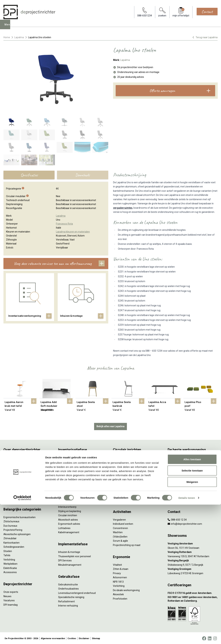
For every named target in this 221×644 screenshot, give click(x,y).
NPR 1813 (118, 581)
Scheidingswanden (14, 546)
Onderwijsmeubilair (178, 499)
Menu (8, 27)
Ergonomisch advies (69, 523)
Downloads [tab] (83, 175)
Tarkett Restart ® (122, 478)
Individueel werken (123, 523)
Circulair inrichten (68, 515)
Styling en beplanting (70, 510)
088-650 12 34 (177, 519)
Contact (207, 12)
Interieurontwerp (67, 506)
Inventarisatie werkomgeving (74, 457)
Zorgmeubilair (175, 495)
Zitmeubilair (10, 538)
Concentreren (120, 527)
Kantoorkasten (11, 542)
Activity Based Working (180, 457)
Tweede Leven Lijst (123, 470)
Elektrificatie (10, 567)
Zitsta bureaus (11, 521)
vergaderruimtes (123, 208)
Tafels (7, 555)
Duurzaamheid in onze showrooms (132, 465)
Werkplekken (10, 563)
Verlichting (9, 559)
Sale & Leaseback (68, 474)
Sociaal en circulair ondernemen (130, 461)
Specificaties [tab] (29, 175)
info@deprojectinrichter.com (185, 523)
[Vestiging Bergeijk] (193, 560)
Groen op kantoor (177, 478)
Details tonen (187, 637)
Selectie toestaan (192, 610)
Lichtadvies (64, 527)
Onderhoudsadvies (68, 588)
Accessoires (10, 572)
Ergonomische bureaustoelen (20, 516)
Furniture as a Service (70, 465)
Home (7, 37)
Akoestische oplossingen (17, 533)
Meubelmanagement (70, 564)
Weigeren (192, 621)
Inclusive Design (176, 487)
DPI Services (65, 560)
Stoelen (8, 550)
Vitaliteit (117, 564)
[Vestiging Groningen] (193, 568)
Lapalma (19, 37)
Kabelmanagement (69, 532)
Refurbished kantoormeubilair (75, 478)
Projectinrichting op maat (127, 544)
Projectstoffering (13, 529)
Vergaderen (119, 519)
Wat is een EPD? (122, 499)
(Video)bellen (120, 536)
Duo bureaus (10, 525)
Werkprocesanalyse (69, 461)
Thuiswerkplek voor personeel (75, 555)
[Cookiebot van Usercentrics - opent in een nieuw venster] (22, 637)
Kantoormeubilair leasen (71, 470)
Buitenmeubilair (176, 491)
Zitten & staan (121, 568)
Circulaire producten (124, 495)
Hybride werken (176, 461)
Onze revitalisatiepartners (127, 474)
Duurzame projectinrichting (128, 482)
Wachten (118, 532)
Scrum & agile (120, 540)
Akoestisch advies (68, 519)
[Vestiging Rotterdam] (193, 551)
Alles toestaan (192, 599)
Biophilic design (176, 470)
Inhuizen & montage (69, 551)
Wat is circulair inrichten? (126, 457)
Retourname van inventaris (73, 482)
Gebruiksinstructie (68, 584)
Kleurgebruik (174, 474)
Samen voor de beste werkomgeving (133, 487)
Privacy (117, 572)
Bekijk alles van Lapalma (110, 426)
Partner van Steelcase (180, 482)
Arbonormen (120, 577)
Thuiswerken (175, 465)
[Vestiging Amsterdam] (193, 543)
